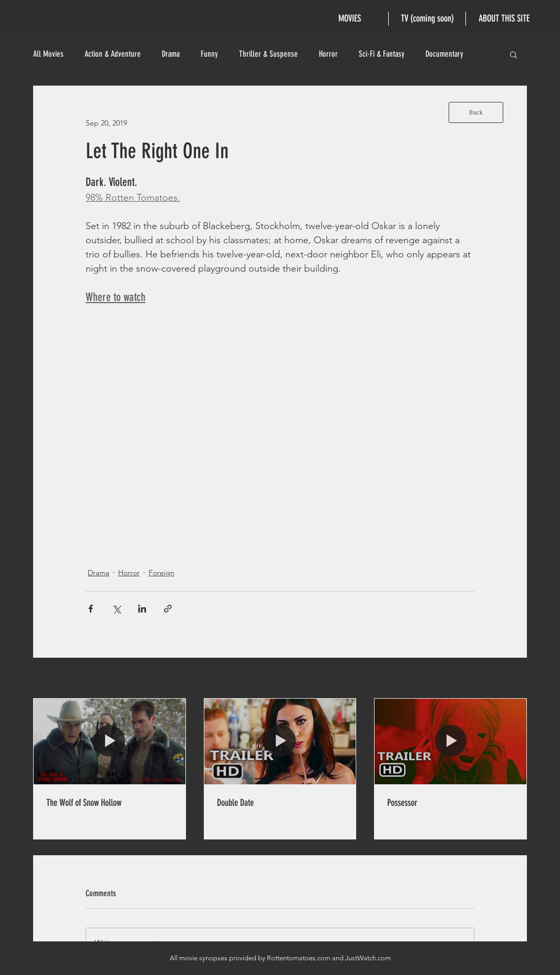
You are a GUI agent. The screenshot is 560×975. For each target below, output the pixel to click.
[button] (514, 54)
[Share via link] (168, 609)
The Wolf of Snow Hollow (84, 803)
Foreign (162, 573)
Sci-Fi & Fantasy (382, 54)
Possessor (402, 803)
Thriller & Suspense (268, 54)
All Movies (48, 54)
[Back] (476, 112)
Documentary (444, 54)
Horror (328, 54)
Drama (171, 54)
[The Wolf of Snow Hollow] (110, 741)
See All (515, 679)
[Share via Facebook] (91, 609)
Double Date (235, 803)
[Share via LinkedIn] (142, 609)
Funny (209, 54)
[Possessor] (450, 741)
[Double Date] (280, 741)
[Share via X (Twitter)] (116, 609)
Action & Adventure (113, 54)
